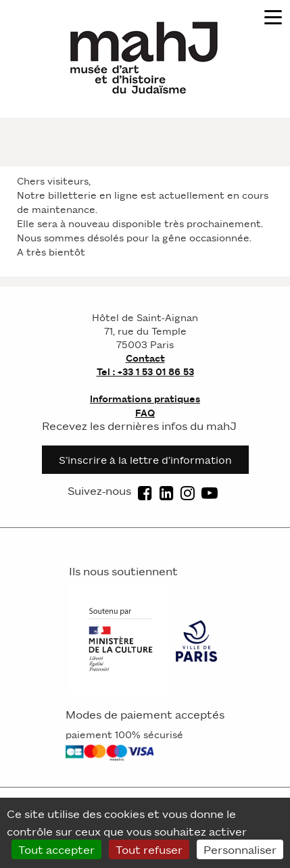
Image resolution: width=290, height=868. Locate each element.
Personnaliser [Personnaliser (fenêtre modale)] (240, 849)
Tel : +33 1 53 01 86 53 (145, 371)
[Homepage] (145, 57)
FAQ (145, 413)
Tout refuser (149, 849)
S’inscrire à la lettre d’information (145, 459)
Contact (145, 358)
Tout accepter (56, 849)
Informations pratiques (145, 399)
